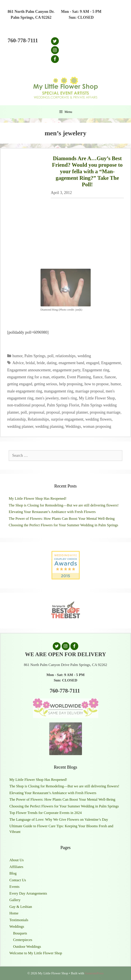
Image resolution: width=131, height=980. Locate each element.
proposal (53, 412)
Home (14, 913)
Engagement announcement (29, 370)
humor (17, 356)
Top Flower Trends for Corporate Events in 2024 (46, 813)
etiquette (58, 377)
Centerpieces (23, 940)
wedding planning (49, 426)
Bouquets (20, 933)
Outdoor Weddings (27, 947)
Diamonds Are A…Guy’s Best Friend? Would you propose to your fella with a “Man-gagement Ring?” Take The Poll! (87, 171)
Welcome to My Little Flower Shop (36, 953)
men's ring (69, 398)
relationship (16, 419)
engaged (93, 363)
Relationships (38, 419)
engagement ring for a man (28, 377)
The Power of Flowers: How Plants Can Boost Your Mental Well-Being (62, 519)
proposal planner (75, 412)
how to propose (96, 384)
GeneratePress (94, 973)
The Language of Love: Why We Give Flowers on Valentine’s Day (59, 819)
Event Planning (79, 377)
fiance (98, 377)
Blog (13, 873)
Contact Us (18, 880)
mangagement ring (59, 391)
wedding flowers (98, 419)
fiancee (110, 377)
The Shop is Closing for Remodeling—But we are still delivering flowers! (64, 505)
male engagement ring (25, 391)
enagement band (71, 363)
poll (51, 356)
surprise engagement (67, 419)
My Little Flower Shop (97, 398)
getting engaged (20, 384)
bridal (30, 363)
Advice (18, 363)
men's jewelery (47, 398)
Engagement (111, 363)
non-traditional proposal (26, 405)
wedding (84, 356)
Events (14, 887)
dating (52, 363)
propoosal (37, 412)
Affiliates (16, 867)
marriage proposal (89, 391)
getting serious (46, 384)
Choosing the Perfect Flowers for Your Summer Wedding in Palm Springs (63, 525)
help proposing (71, 384)
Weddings (73, 426)
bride (41, 363)
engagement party (66, 370)
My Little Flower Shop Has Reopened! (38, 498)
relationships (66, 356)
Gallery (15, 900)
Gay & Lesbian (21, 907)
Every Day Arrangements (28, 893)
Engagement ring (96, 370)
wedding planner (20, 426)
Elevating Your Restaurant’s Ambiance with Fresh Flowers (52, 512)
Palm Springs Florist (63, 405)
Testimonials (19, 920)
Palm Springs (35, 356)
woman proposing (97, 426)
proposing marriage (105, 412)
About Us (17, 860)
